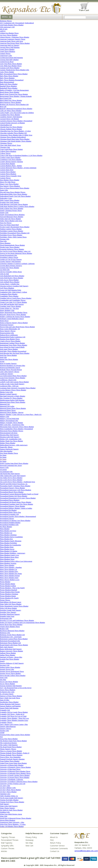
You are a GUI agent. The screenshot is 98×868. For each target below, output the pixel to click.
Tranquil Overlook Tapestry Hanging (12, 759)
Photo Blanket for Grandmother (11, 545)
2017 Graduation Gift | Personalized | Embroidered (17, 23)
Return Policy (55, 843)
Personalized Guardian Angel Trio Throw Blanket (17, 504)
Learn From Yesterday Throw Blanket (13, 378)
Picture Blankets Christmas (9, 594)
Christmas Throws (6, 143)
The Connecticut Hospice (8, 743)
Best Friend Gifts (6, 98)
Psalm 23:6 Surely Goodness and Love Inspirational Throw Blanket (22, 622)
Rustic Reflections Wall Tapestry (11, 649)
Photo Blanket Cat (6, 533)
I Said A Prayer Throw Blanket (10, 341)
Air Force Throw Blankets (9, 35)
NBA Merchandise (6, 451)
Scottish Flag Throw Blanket (10, 659)
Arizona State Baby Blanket (9, 60)
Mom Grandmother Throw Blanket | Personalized (16, 429)
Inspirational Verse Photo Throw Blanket (14, 345)
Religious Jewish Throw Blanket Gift (12, 635)
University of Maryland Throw (10, 769)
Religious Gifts (5, 633)
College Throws (5, 153)
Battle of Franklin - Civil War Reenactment (14, 90)
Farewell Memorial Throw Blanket (12, 217)
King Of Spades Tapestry (8, 363)
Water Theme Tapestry (7, 808)
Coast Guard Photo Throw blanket (11, 149)
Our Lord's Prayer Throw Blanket (11, 480)
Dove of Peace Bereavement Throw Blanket (15, 188)
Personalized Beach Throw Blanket (12, 492)
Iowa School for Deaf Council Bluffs (12, 347)
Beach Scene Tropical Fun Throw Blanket (14, 94)
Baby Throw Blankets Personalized (12, 80)
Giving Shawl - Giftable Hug (10, 284)
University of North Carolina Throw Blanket (15, 775)
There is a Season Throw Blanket (11, 751)
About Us (54, 837)
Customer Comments (59, 848)
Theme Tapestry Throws (8, 749)
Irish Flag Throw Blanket (8, 355)
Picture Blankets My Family (9, 598)
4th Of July (4, 29)
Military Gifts (5, 416)
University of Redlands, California (11, 779)
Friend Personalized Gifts (8, 255)
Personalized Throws (7, 518)
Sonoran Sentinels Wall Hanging (11, 686)
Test (1, 737)
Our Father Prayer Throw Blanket (11, 478)
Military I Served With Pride (10, 419)
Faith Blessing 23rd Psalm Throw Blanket (14, 204)
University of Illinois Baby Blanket (12, 765)
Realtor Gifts (4, 629)
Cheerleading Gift (6, 125)
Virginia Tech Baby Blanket (9, 800)
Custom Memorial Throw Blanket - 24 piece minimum (18, 168)
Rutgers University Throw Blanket (11, 651)
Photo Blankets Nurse (7, 559)
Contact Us (55, 851)
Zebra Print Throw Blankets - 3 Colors (13, 824)
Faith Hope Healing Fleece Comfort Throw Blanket (17, 206)
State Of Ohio (5, 700)
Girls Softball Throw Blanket (10, 282)
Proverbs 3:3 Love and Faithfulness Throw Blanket (17, 620)
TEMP (2, 733)
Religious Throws (6, 21)
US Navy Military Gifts (8, 788)
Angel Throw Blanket (7, 49)
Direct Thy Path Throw (8, 182)
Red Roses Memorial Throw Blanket (12, 631)
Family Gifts (4, 213)
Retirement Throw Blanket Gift (10, 643)
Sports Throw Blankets (8, 690)
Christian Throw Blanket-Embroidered (13, 137)
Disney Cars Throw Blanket (9, 184)
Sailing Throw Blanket (8, 655)
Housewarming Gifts (7, 333)
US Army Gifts (5, 786)
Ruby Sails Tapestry (7, 647)
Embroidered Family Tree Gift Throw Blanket (15, 196)
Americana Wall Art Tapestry (10, 45)
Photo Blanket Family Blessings (11, 541)
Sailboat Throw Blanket (8, 653)
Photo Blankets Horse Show (9, 557)
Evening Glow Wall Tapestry (10, 202)
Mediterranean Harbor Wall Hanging (12, 400)
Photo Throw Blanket (7, 565)
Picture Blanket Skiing (8, 584)
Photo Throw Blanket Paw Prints (11, 574)
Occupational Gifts (6, 472)
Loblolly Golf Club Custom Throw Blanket (14, 382)
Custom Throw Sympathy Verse (11, 176)
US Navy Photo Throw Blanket (10, 790)
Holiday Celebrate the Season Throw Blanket (15, 317)
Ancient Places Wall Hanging (10, 47)
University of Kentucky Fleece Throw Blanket (15, 767)
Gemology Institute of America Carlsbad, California (17, 264)
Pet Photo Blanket (6, 527)
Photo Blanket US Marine (9, 551)
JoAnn (2, 361)
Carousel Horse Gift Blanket (9, 119)
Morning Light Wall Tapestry (10, 437)
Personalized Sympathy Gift (9, 514)
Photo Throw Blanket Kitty (9, 571)
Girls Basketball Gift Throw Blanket (12, 276)
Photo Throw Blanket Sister (9, 578)
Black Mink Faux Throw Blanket (11, 100)
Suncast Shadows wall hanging (10, 706)
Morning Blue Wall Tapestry (9, 435)
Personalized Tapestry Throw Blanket (12, 488)
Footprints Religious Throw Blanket (12, 249)
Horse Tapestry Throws (8, 331)
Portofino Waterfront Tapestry (10, 614)
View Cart (29, 846)
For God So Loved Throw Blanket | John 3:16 (15, 251)
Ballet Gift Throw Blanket (9, 84)
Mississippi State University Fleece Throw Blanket (17, 427)
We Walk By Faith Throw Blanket (11, 810)
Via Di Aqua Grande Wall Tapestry (12, 798)
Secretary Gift (5, 665)
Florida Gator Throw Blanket (10, 247)
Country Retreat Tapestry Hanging (11, 162)
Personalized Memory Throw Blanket (13, 506)
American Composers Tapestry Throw (13, 39)
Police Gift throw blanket (8, 608)
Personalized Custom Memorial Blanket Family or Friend (19, 494)
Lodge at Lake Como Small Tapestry (12, 384)
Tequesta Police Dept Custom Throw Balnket (15, 735)
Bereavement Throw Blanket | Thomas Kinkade (16, 96)
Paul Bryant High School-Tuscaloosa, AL (14, 484)
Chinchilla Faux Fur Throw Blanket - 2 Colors (15, 131)
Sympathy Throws (6, 722)
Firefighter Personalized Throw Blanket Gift (15, 233)
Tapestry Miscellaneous (8, 726)
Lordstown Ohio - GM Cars (9, 386)
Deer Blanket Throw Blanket (10, 180)
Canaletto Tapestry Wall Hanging (11, 117)
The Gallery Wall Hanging (9, 745)
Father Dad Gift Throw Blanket (10, 219)
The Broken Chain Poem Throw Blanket (13, 741)
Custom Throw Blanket (8, 172)
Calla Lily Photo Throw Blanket (11, 111)
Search (2, 661)
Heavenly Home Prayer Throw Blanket (13, 315)
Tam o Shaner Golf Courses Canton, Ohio (14, 724)
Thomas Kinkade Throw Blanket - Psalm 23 (15, 753)
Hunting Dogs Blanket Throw (10, 339)
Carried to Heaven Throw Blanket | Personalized (16, 121)
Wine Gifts (4, 816)
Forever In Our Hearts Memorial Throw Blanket (16, 253)
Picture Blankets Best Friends (10, 592)
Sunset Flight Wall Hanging (9, 708)
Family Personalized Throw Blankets (12, 215)
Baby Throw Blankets (7, 78)
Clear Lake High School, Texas (10, 145)
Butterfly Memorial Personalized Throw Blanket (16, 109)
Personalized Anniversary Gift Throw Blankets (16, 490)
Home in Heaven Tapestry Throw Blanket (14, 323)
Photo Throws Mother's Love (10, 580)
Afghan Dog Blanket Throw (9, 33)
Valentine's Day (5, 794)
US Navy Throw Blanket (8, 792)
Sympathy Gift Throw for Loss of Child (13, 716)
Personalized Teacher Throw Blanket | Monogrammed (18, 516)
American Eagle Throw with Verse (11, 41)
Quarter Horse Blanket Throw (10, 627)
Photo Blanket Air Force (8, 531)
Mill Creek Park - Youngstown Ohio (12, 425)
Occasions (3, 469)
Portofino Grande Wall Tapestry (11, 610)
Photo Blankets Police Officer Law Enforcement (16, 561)
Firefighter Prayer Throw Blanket (11, 235)
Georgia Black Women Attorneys (11, 266)
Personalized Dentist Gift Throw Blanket (14, 496)
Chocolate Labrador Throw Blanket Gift (13, 133)
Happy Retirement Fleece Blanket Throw (14, 312)
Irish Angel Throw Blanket (9, 349)
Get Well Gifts (5, 270)
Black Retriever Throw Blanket (10, 102)
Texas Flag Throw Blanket (9, 739)
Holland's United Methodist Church (12, 319)
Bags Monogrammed (7, 82)
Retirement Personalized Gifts (10, 641)
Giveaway (29, 840)
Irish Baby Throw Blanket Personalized (13, 351)
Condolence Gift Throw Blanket (11, 160)
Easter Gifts (4, 190)
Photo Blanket (5, 529)
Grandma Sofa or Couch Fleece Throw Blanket (16, 298)
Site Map (3, 680)
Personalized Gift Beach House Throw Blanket (16, 502)
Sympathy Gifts (7, 846)
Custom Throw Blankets (8, 174)
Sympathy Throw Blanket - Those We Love (14, 718)
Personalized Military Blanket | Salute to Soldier (16, 508)
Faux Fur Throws (6, 223)
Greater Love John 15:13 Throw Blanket (13, 302)
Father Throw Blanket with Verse (11, 221)
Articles (4, 851)
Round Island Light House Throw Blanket (14, 645)
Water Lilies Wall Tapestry (9, 806)
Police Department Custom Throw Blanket (14, 606)
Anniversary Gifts (6, 56)
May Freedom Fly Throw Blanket (11, 398)
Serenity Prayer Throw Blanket (10, 673)
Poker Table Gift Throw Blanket (11, 604)
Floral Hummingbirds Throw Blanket (12, 245)
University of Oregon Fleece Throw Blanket (15, 777)
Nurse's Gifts (4, 467)
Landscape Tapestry (7, 374)
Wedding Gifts (5, 812)
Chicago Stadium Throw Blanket (11, 129)
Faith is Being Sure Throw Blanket (12, 208)
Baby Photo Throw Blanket (9, 76)
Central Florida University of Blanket (12, 123)
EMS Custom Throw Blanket (10, 200)
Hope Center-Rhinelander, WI (10, 329)
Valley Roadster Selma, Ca (9, 796)
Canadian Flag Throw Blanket (10, 115)
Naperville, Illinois (6, 447)
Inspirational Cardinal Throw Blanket (12, 343)
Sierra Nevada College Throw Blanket (13, 675)
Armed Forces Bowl (7, 62)
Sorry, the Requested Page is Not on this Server (16, 688)
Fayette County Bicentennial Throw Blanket (15, 227)
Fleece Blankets (5, 243)
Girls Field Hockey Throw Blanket (12, 278)
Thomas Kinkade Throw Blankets (11, 755)
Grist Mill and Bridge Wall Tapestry (12, 304)
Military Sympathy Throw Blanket (11, 423)
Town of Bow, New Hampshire (10, 757)
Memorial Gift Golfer (7, 406)
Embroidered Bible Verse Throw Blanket (14, 194)
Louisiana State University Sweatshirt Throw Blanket (18, 388)
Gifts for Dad (4, 274)
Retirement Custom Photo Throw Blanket (14, 639)
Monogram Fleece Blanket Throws (12, 431)
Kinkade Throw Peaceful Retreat (11, 370)
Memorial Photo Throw (8, 410)
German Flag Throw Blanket (10, 268)
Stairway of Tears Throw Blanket (11, 696)
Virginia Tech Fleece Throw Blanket (12, 802)
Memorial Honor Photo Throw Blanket (13, 408)
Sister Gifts (4, 678)
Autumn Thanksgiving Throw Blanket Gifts (15, 70)
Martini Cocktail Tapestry (9, 394)
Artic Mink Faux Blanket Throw (11, 66)
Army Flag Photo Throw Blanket (11, 64)
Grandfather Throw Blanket (9, 296)
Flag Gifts (3, 241)
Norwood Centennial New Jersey (11, 465)
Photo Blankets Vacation (8, 563)
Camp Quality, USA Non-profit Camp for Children (17, 113)
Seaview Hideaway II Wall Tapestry (12, 663)
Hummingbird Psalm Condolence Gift (13, 337)
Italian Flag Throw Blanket (9, 359)
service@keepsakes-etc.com (86, 851)
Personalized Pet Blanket (8, 510)
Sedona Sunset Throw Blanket (10, 667)
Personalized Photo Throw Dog (10, 512)
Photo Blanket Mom (7, 547)
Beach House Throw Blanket (10, 92)
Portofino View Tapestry (8, 612)
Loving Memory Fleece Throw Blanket (13, 390)
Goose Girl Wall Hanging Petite (11, 290)
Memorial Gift (5, 404)
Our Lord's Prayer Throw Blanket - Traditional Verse (17, 482)
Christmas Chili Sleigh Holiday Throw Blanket (16, 141)
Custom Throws (5, 178)
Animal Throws (5, 53)
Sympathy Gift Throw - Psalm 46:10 (12, 714)
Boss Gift (3, 106)
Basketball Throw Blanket (9, 88)
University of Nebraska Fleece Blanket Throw (15, 773)
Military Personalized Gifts (9, 421)
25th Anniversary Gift (7, 27)
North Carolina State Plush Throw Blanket (14, 463)
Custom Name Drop (7, 170)
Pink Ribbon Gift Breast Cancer (11, 602)
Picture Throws (5, 600)
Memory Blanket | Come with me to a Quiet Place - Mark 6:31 (21, 414)
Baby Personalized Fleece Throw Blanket (14, 74)
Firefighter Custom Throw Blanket (12, 231)
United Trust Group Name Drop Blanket (13, 763)
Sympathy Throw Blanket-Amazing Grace (14, 720)
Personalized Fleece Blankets (10, 500)
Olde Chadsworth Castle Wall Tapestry (13, 476)
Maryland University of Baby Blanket (13, 396)
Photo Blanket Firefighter (8, 543)
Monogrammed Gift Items (9, 433)
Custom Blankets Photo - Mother (11, 166)
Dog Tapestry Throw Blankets (10, 186)
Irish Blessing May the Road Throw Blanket (15, 353)
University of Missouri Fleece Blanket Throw (15, 771)
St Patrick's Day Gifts (7, 692)
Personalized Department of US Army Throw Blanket (18, 498)
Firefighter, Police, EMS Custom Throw (13, 237)
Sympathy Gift (5, 710)
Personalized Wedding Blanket (10, 523)
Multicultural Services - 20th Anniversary (14, 445)
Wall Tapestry (5, 804)
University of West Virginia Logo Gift (13, 784)
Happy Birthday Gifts (7, 310)
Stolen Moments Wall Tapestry (10, 704)
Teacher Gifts (4, 731)
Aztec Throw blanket (7, 72)
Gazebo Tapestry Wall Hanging (10, 261)
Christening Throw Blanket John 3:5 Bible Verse (16, 135)
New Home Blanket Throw (9, 453)
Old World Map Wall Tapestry (10, 474)
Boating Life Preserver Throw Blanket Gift (14, 104)
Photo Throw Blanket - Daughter (11, 567)
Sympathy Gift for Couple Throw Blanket (14, 712)
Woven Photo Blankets (8, 820)
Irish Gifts (3, 357)
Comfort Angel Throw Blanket (10, 157)
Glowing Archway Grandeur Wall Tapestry (14, 286)
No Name (3, 455)
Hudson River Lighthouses (9, 335)
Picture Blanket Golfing (8, 586)
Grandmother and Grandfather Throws (13, 300)
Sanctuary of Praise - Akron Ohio (11, 657)
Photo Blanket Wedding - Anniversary (13, 553)
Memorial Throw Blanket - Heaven (12, 412)
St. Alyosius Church (7, 694)
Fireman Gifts (5, 239)
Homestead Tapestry (7, 325)
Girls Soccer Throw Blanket (9, 280)
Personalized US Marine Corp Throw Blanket (15, 520)
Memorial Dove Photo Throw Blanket (13, 402)
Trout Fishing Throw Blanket (10, 761)
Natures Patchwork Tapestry (9, 449)
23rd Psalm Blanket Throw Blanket (12, 25)
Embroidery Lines (6, 198)
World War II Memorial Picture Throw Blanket (16, 818)
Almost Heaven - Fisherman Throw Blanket (15, 37)
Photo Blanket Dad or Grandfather (11, 537)
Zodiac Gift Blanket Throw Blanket (12, 826)
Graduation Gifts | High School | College (14, 292)
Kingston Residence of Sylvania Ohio (13, 365)
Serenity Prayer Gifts (7, 669)
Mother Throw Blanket (8, 443)
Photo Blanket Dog (6, 539)
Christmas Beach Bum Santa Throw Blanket (15, 139)
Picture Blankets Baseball (9, 590)
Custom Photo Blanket (8, 164)
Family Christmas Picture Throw (11, 210)
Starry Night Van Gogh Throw (10, 698)
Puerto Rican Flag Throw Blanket (11, 624)
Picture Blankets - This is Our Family (12, 588)
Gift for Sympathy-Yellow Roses (11, 272)
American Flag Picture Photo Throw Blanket (15, 43)
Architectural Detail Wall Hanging (11, 58)
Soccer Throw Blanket (7, 684)
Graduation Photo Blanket (9, 294)
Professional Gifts (6, 618)
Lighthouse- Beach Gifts (8, 380)
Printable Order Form (7, 616)
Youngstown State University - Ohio (12, 822)
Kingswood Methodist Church (10, 368)
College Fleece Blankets (8, 151)
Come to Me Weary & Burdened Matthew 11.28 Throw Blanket (21, 155)
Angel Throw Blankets (8, 51)
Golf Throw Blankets (7, 288)
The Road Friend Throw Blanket (11, 747)
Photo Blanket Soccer (7, 549)
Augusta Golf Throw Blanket (10, 68)
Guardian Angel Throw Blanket (10, 306)
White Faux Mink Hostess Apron (11, 814)
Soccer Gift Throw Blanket (9, 682)
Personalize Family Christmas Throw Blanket (15, 486)
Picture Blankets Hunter (8, 596)
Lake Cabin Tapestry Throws (10, 372)
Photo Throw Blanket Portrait (10, 576)
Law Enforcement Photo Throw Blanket (13, 376)
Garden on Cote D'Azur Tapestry (11, 259)
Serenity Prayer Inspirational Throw (12, 671)
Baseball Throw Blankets (8, 86)
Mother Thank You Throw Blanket (11, 441)
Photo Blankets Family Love (10, 555)
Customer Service (57, 846)
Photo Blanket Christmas (8, 535)
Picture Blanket (5, 582)
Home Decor (4, 321)
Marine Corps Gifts (6, 392)
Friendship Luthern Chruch (9, 257)
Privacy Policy (31, 837)
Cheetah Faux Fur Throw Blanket (11, 127)
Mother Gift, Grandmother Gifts (11, 439)
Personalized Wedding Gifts (9, 525)
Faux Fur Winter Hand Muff (9, 225)
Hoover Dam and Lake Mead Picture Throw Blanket (17, 327)
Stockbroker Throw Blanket (9, 702)
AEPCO (3, 31)
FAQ (52, 840)
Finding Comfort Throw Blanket (11, 229)
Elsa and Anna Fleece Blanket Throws (13, 192)
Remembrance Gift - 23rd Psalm (11, 637)
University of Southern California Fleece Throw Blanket (19, 782)
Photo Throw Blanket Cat (8, 569)
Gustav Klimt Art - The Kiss (9, 308)
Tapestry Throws (6, 728)
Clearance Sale (5, 147)
